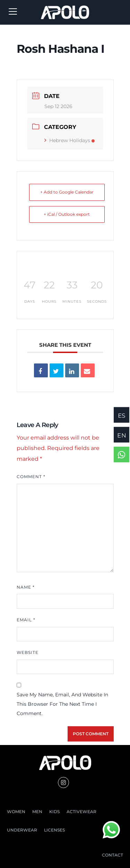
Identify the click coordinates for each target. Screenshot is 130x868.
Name (26, 587)
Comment (31, 477)
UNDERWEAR (22, 830)
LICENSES (54, 830)
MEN (37, 812)
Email (26, 620)
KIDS (54, 812)
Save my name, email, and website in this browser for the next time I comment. (62, 704)
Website (28, 652)
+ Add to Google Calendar (67, 192)
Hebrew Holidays (70, 140)
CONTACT (112, 855)
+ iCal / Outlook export (67, 214)
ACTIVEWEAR (81, 812)
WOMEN (16, 812)
